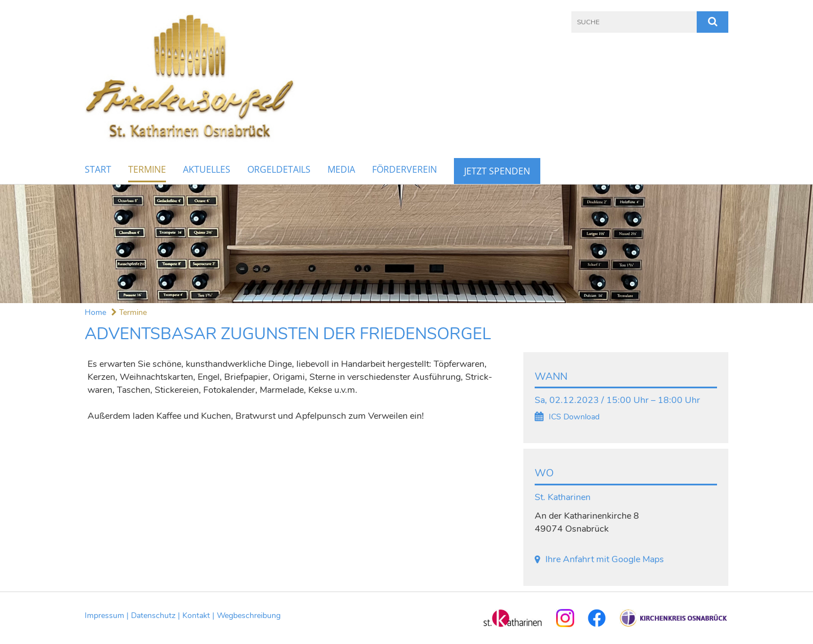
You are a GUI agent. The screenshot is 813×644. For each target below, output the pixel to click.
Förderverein (405, 169)
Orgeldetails (279, 169)
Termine (147, 169)
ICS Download (574, 417)
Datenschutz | (157, 615)
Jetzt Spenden (497, 171)
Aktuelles (207, 169)
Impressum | (108, 615)
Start (98, 169)
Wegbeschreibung (249, 615)
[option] (406, 244)
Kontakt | (200, 615)
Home (95, 312)
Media (341, 169)
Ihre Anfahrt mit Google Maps (605, 559)
